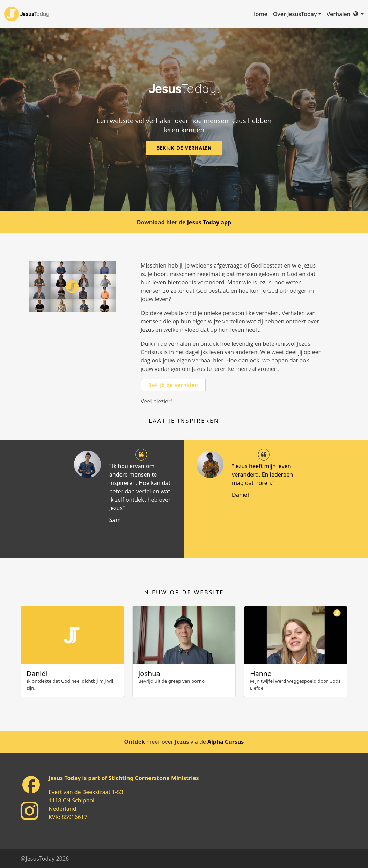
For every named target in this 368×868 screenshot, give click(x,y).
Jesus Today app (209, 222)
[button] (359, 14)
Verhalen (339, 14)
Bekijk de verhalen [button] (184, 148)
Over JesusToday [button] (295, 14)
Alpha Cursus (226, 742)
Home (259, 14)
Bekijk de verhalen (173, 385)
